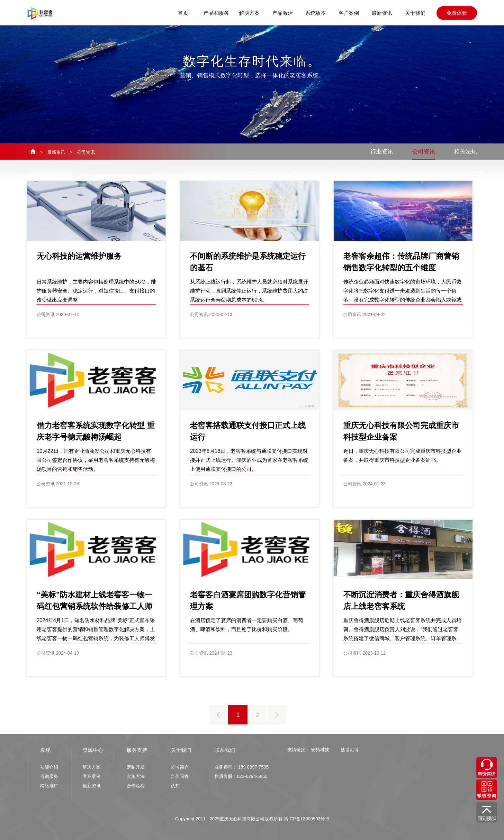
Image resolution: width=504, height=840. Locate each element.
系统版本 (316, 13)
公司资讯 (86, 152)
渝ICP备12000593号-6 (306, 819)
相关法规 (465, 152)
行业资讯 (382, 152)
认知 (175, 786)
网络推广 (49, 786)
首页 (183, 13)
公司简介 (180, 767)
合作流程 (136, 786)
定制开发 (136, 767)
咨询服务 (49, 776)
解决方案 (249, 13)
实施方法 (136, 776)
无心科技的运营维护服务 (79, 256)
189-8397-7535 (253, 767)
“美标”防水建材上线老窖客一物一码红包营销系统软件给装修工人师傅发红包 (94, 606)
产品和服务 (216, 13)
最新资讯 (382, 13)
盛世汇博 (350, 750)
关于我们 (415, 13)
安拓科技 (320, 750)
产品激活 (283, 13)
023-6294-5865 (252, 776)
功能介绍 (49, 767)
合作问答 (180, 776)
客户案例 (349, 13)
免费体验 (457, 13)
